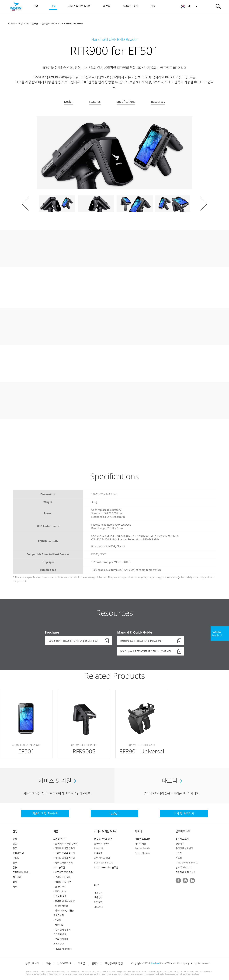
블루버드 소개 (183, 831)
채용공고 (98, 893)
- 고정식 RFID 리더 (62, 877)
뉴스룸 (179, 853)
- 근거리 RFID (60, 886)
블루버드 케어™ (101, 843)
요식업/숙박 (18, 853)
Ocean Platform (143, 853)
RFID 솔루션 (32, 23)
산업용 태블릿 (60, 896)
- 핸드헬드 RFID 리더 (63, 872)
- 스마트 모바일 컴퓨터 (64, 853)
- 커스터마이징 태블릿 (64, 910)
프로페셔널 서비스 (21, 872)
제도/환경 (99, 907)
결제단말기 (59, 915)
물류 (15, 848)
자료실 (179, 858)
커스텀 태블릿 (60, 934)
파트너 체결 (140, 843)
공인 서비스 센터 (102, 858)
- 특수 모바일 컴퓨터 (63, 863)
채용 (97, 885)
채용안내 (98, 897)
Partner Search (142, 848)
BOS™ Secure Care (104, 863)
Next (204, 204)
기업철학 (98, 902)
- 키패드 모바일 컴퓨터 (64, 858)
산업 (15, 831)
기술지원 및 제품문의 (186, 872)
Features (95, 102)
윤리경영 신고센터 (184, 848)
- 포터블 (57, 920)
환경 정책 (180, 843)
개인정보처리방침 (114, 963)
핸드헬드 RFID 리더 (51, 23)
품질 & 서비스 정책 (103, 839)
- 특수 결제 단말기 (62, 929)
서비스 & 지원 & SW (105, 831)
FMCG (16, 858)
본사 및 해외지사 (183, 867)
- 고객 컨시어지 (61, 939)
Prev (25, 204)
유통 (15, 839)
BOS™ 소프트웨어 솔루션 (106, 867)
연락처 (95, 963)
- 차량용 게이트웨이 (63, 949)
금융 (15, 867)
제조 (15, 886)
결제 (15, 882)
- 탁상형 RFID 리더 (62, 882)
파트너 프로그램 (142, 839)
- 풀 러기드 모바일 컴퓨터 (65, 843)
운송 (15, 843)
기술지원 (98, 853)
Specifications (126, 102)
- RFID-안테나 (60, 891)
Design (69, 102)
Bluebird (155, 963)
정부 (15, 863)
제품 (21, 23)
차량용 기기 (59, 944)
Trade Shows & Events (187, 863)
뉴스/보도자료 (64, 963)
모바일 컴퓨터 (60, 839)
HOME (11, 23)
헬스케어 (17, 877)
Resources (158, 102)
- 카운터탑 (58, 925)
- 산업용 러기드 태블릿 (64, 901)
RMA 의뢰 (99, 848)
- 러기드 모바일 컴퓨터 (64, 848)
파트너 (138, 831)
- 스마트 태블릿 (61, 906)
